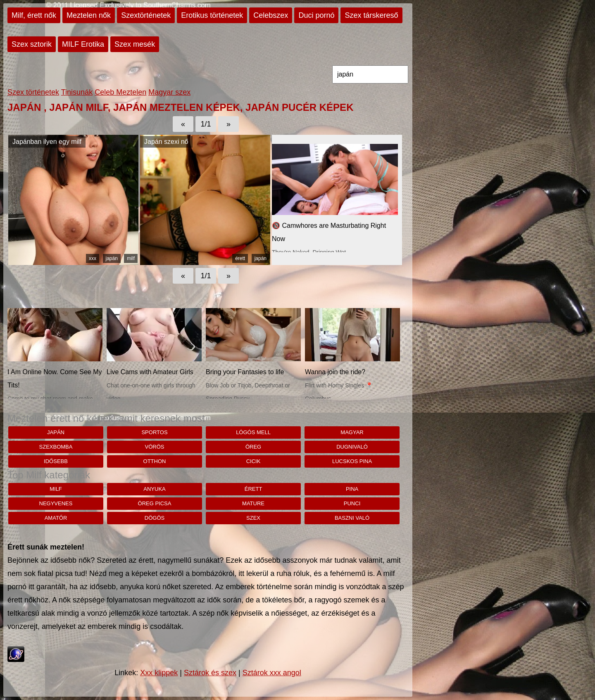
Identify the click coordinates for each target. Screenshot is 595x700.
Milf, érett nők (34, 15)
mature (253, 503)
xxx (93, 258)
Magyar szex (169, 92)
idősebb (56, 461)
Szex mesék (135, 44)
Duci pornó (316, 15)
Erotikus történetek (212, 15)
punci (352, 503)
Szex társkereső (371, 15)
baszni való (352, 518)
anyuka (154, 489)
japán (112, 258)
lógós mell (253, 432)
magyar (352, 432)
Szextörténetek (146, 15)
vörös (155, 447)
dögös (155, 518)
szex (253, 518)
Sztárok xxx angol (272, 673)
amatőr (56, 518)
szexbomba (56, 447)
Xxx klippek (159, 673)
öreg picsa (155, 503)
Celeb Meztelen (120, 92)
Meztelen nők (89, 15)
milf (131, 258)
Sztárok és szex (210, 673)
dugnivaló (352, 447)
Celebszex (271, 15)
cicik (253, 461)
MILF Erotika (83, 44)
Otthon (155, 461)
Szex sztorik (32, 44)
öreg (253, 447)
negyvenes (56, 503)
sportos (154, 432)
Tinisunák (77, 92)
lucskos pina (352, 461)
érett (240, 258)
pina (352, 489)
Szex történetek (33, 92)
